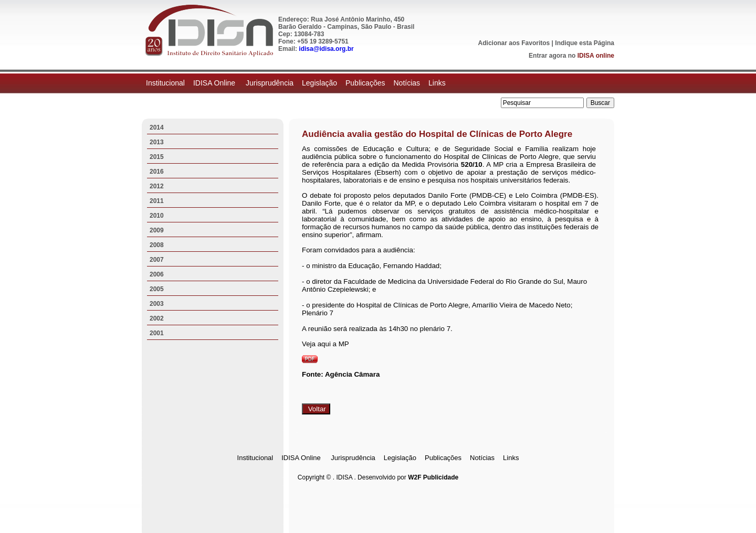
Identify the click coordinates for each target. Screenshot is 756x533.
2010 (157, 216)
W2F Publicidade (433, 477)
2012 (157, 186)
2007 (157, 260)
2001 (157, 333)
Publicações (365, 83)
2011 (157, 201)
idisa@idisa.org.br (326, 49)
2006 (157, 274)
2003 (157, 304)
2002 (157, 318)
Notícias (407, 83)
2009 (157, 230)
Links (437, 83)
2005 (157, 289)
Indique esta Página (585, 43)
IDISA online (596, 56)
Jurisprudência (270, 83)
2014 (157, 127)
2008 (157, 245)
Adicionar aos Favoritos (514, 43)
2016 (157, 172)
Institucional (165, 83)
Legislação (319, 83)
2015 (157, 157)
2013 (157, 142)
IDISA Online (215, 83)
